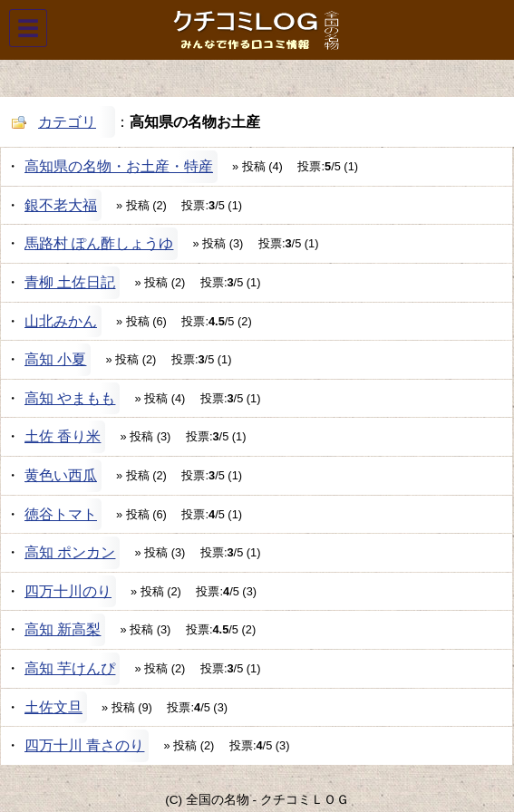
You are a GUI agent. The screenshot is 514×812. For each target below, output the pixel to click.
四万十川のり (68, 591)
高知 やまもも (70, 398)
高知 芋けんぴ (70, 668)
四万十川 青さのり (84, 745)
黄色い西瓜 (61, 475)
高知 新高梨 (63, 629)
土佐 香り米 (63, 436)
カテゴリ (67, 122)
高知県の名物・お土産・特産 (119, 166)
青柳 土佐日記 (70, 282)
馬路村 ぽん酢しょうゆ (99, 243)
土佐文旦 (53, 707)
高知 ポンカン (70, 552)
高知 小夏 (55, 359)
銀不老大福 (61, 205)
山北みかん (61, 321)
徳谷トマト (61, 514)
